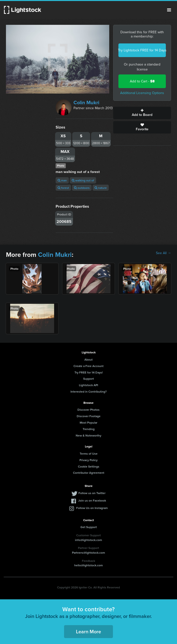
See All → (163, 253)
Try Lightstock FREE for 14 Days (142, 50)
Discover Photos (88, 410)
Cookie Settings (89, 466)
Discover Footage (89, 416)
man (62, 180)
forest (63, 188)
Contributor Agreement (89, 473)
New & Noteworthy (88, 435)
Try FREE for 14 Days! (89, 372)
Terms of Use (89, 454)
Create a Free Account (88, 366)
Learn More (88, 631)
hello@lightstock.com (88, 565)
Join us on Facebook (92, 500)
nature (101, 188)
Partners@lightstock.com (88, 553)
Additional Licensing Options (142, 93)
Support (88, 379)
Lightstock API (88, 385)
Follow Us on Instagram (92, 508)
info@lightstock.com (88, 540)
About (88, 359)
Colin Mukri (86, 102)
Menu (169, 10)
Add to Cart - (142, 81)
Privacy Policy (88, 460)
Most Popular (88, 423)
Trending (89, 429)
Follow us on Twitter (92, 493)
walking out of (83, 180)
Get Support (89, 527)
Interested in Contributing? (89, 391)
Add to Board (142, 113)
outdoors (82, 188)
